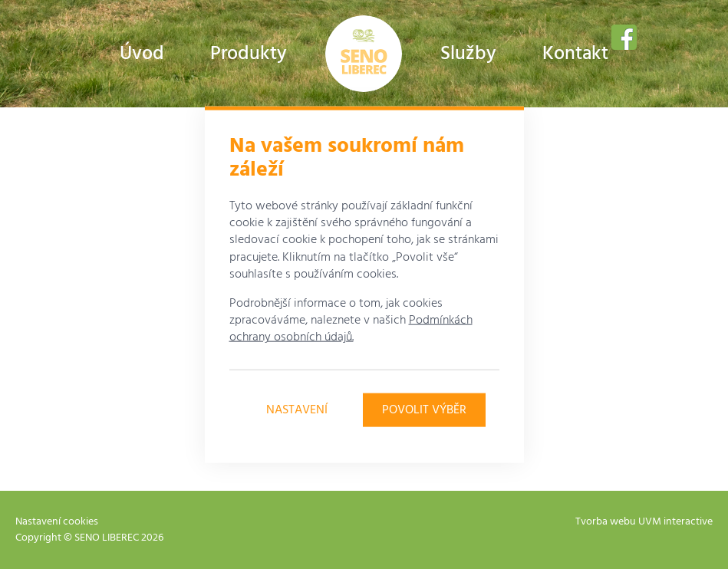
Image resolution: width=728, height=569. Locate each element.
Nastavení (297, 409)
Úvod (142, 54)
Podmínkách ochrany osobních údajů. (351, 329)
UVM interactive (675, 522)
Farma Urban (364, 54)
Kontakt (575, 54)
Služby (468, 54)
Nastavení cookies (57, 522)
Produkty (249, 54)
